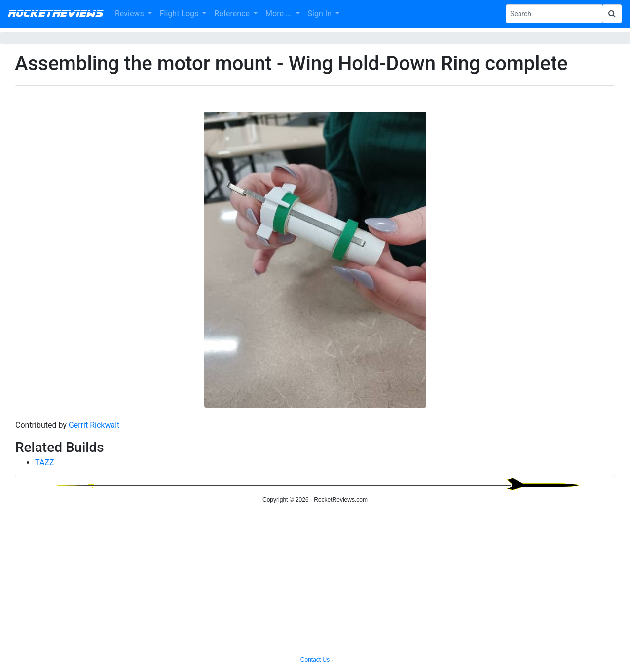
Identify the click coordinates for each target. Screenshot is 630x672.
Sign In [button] (321, 14)
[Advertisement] (315, 581)
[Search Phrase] (554, 14)
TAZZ (45, 463)
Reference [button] (233, 14)
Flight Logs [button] (180, 14)
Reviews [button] (130, 14)
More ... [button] (279, 14)
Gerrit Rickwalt (94, 425)
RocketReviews (56, 14)
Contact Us (315, 660)
